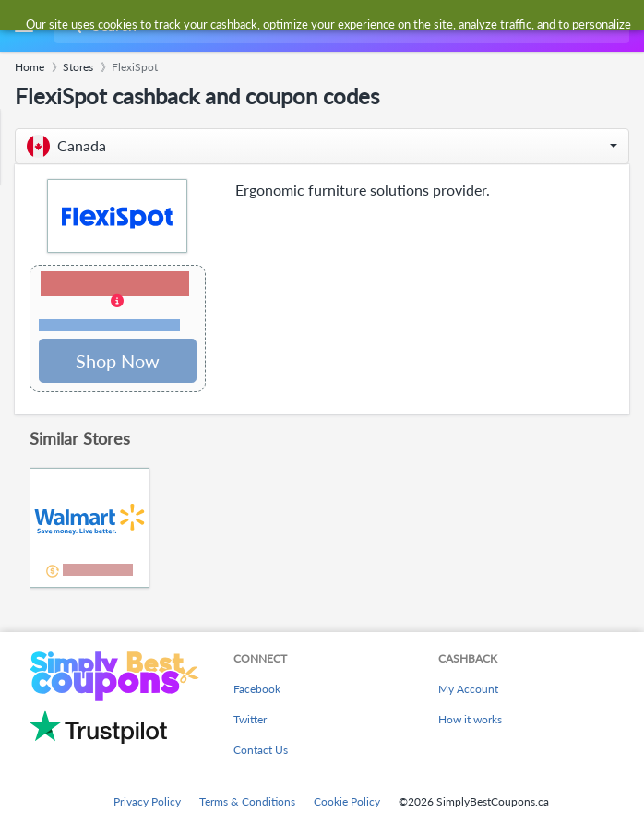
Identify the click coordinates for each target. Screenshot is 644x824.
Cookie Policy (347, 801)
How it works (470, 719)
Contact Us (261, 750)
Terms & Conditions (247, 801)
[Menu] (24, 26)
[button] (322, 146)
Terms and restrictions (109, 325)
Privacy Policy (147, 801)
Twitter (250, 719)
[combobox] (340, 26)
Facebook (257, 689)
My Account (468, 689)
